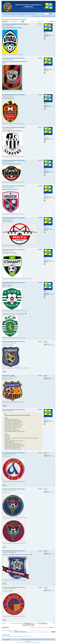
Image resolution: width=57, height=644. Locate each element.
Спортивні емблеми (21, 14)
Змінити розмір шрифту (54, 14)
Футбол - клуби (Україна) (31, 14)
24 (53, 21)
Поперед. (4, 623)
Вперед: (10, 632)
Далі (54, 623)
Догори (54, 56)
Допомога (44, 16)
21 (49, 21)
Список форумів (7, 14)
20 (47, 21)
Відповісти (5, 21)
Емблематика (14, 14)
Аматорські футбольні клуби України (14, 19)
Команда (23, 639)
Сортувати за (40, 623)
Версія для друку (39, 14)
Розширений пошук (37, 16)
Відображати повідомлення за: (22, 623)
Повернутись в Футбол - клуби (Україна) (10, 630)
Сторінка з (40, 21)
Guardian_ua (6, 343)
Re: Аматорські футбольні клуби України (15, 24)
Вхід (54, 16)
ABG (4, 26)
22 (50, 21)
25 (55, 21)
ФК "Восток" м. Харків (8, 375)
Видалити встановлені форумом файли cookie (34, 639)
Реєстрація (49, 16)
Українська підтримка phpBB (35, 642)
